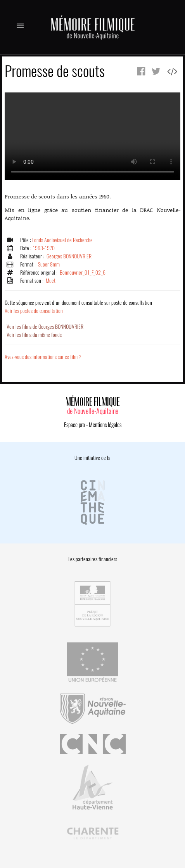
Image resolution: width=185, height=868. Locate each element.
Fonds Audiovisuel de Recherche (62, 240)
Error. (92, 136)
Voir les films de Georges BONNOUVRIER (45, 327)
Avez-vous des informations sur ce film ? (43, 357)
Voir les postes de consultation (78, 307)
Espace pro (74, 425)
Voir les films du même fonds (34, 335)
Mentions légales (105, 425)
